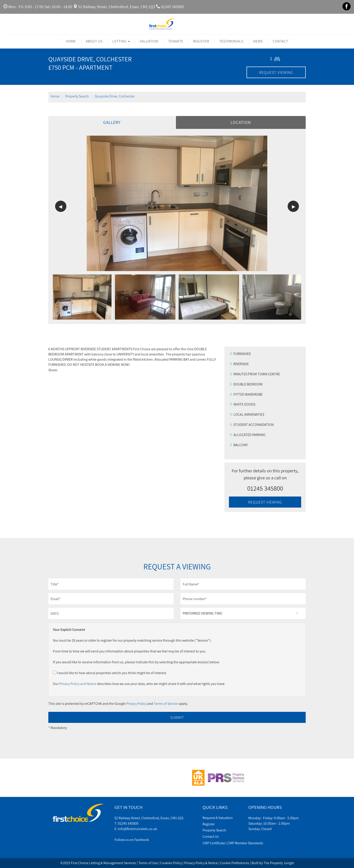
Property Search (214, 830)
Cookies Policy (171, 863)
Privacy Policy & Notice (201, 863)
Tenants (176, 41)
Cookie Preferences (235, 863)
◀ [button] (60, 207)
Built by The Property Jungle (273, 863)
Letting (121, 41)
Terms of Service (166, 704)
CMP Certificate (214, 843)
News (258, 41)
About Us (94, 41)
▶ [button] (294, 207)
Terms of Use (148, 863)
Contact (280, 41)
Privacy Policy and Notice (78, 684)
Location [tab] (241, 122)
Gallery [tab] (112, 122)
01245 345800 (172, 7)
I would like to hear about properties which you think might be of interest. (110, 673)
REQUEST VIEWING (276, 72)
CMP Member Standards (245, 843)
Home (71, 41)
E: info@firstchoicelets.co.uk (136, 829)
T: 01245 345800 (126, 823)
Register (201, 41)
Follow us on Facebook (132, 840)
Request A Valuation (218, 818)
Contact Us (211, 837)
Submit (177, 717)
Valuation (149, 41)
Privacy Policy (136, 704)
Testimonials (231, 41)
